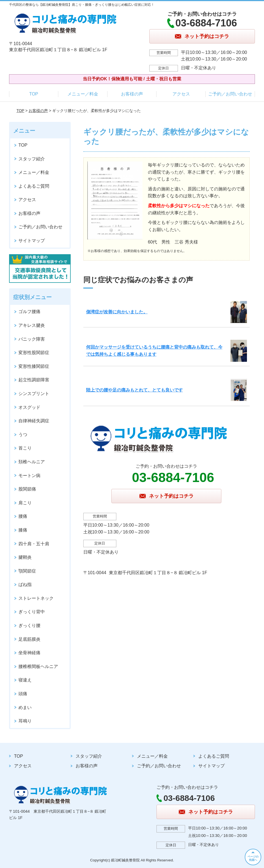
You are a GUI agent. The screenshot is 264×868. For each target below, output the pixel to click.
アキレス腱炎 (32, 325)
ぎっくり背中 (32, 612)
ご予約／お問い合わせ (230, 94)
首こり (25, 448)
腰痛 (23, 516)
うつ (23, 435)
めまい (25, 707)
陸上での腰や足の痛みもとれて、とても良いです (134, 390)
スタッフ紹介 (32, 159)
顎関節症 (27, 571)
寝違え (25, 680)
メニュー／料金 (83, 94)
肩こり (25, 503)
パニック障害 (32, 339)
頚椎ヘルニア (32, 462)
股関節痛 (27, 489)
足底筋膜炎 (29, 639)
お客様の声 (132, 94)
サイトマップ (32, 241)
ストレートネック (36, 598)
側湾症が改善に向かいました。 (117, 312)
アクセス (181, 94)
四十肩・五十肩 (34, 544)
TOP (34, 94)
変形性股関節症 (34, 353)
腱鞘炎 (25, 557)
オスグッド (29, 407)
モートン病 (29, 476)
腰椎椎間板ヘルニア (38, 666)
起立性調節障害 (34, 380)
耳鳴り (25, 721)
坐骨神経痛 (29, 653)
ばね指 (25, 584)
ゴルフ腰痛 (29, 312)
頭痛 (23, 694)
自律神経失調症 (34, 421)
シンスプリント (34, 394)
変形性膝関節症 (34, 366)
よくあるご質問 (34, 186)
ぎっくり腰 (29, 625)
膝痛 (23, 530)
